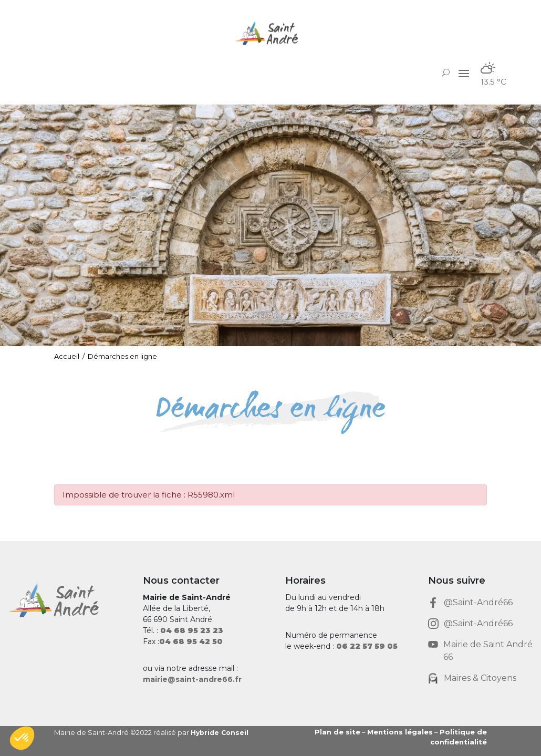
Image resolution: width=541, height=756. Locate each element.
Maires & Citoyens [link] (480, 678)
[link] (270, 33)
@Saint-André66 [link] (478, 602)
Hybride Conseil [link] (221, 732)
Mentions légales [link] (400, 732)
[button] (464, 73)
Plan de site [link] (337, 732)
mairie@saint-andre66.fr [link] (192, 679)
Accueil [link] (67, 356)
